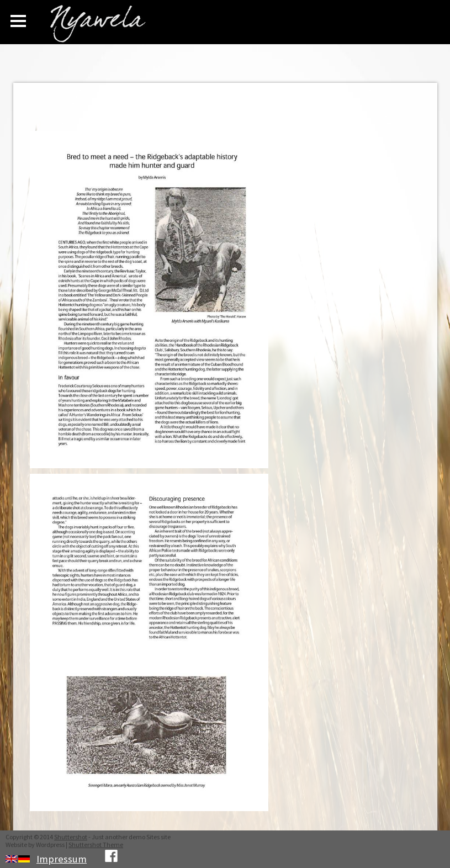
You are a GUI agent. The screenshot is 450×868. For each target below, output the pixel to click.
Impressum (62, 859)
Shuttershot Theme (96, 845)
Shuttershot (71, 837)
